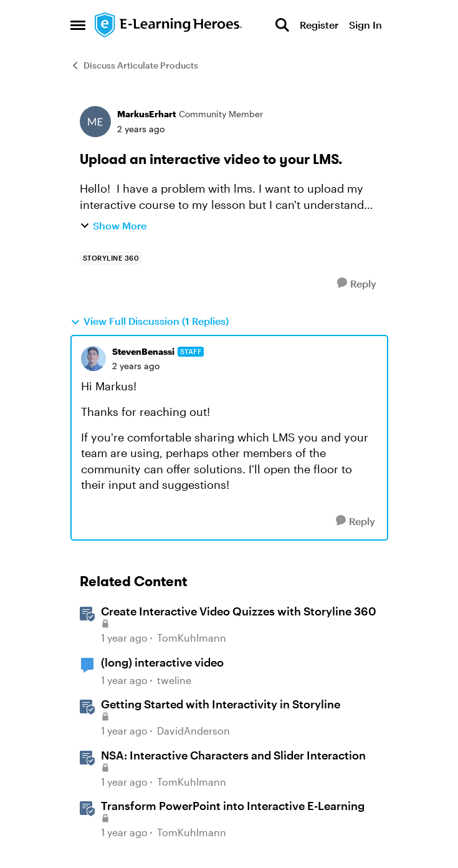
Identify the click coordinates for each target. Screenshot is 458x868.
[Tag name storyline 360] (111, 258)
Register (319, 25)
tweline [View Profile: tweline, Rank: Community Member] (174, 680)
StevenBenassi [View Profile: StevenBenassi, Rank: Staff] (143, 351)
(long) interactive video (162, 662)
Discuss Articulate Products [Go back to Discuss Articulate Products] (134, 65)
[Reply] (357, 283)
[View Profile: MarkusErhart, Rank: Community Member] (95, 122)
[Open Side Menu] (78, 25)
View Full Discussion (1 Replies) (150, 321)
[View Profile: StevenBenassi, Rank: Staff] (93, 359)
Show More (113, 225)
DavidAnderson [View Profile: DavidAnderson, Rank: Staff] (193, 731)
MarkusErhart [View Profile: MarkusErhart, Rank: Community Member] (146, 114)
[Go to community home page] (169, 25)
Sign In (365, 25)
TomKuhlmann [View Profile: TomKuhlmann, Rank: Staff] (192, 638)
